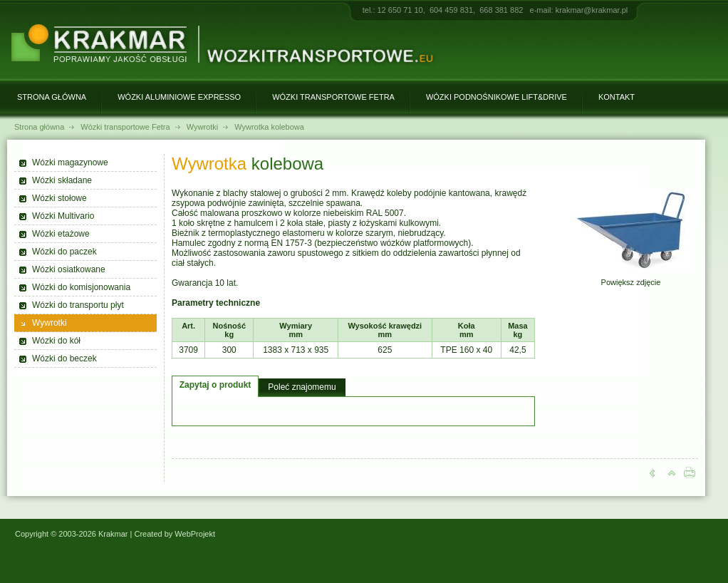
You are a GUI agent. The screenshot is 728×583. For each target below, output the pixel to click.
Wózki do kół (56, 341)
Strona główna (52, 97)
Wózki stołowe (59, 198)
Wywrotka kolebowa (269, 127)
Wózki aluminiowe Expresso (179, 97)
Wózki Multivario (63, 216)
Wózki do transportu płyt (78, 305)
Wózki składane (62, 180)
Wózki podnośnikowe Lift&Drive (496, 97)
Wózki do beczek (64, 358)
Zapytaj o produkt (215, 385)
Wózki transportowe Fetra (333, 97)
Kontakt (617, 97)
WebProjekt (195, 534)
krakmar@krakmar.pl (592, 10)
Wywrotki (203, 127)
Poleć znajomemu (302, 387)
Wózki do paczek (64, 252)
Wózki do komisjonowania (81, 287)
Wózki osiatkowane (69, 269)
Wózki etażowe (61, 234)
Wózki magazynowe (70, 162)
